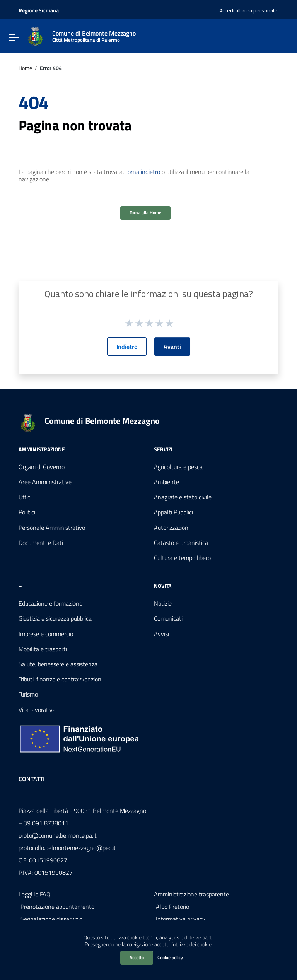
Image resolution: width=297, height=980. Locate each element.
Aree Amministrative (45, 482)
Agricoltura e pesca (178, 467)
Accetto (137, 957)
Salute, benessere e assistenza (58, 664)
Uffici (25, 497)
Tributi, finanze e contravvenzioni (61, 679)
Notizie (163, 604)
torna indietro (143, 172)
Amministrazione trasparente (191, 894)
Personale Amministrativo (52, 528)
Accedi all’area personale (248, 10)
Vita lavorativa (37, 710)
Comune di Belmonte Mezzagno (102, 421)
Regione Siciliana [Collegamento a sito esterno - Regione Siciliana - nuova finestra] (39, 10)
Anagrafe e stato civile (183, 497)
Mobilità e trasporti (43, 649)
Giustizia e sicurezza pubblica (55, 619)
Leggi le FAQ (35, 894)
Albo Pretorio (172, 907)
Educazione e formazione (50, 604)
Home (25, 68)
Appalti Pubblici (173, 512)
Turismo (28, 694)
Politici (27, 512)
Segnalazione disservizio (51, 919)
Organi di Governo (42, 467)
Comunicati (168, 619)
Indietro (127, 347)
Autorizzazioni (172, 528)
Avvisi (161, 634)
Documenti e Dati (41, 543)
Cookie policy (170, 957)
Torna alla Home (145, 213)
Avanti (172, 347)
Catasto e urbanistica (181, 543)
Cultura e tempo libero (182, 558)
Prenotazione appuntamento (57, 907)
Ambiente (166, 482)
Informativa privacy (181, 919)
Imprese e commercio (46, 634)
